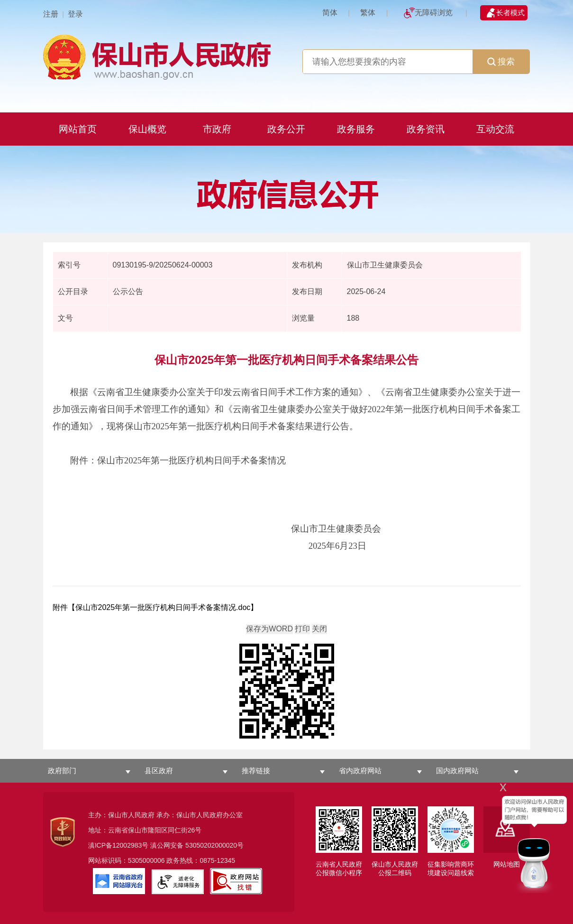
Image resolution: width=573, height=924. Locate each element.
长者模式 (510, 13)
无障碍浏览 (434, 13)
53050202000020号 (214, 845)
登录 (75, 14)
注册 (51, 14)
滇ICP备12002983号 (118, 845)
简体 (330, 13)
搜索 (501, 62)
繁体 (368, 13)
